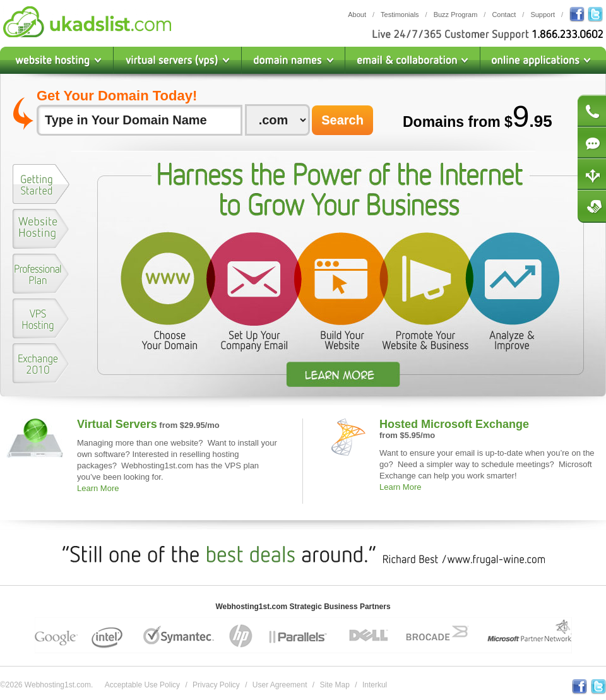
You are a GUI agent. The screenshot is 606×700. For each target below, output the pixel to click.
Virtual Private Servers (178, 60)
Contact (504, 15)
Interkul (375, 685)
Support (543, 15)
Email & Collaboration (413, 60)
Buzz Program (456, 15)
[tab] (41, 187)
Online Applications (543, 60)
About (357, 15)
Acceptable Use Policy (142, 685)
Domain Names (294, 60)
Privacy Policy (216, 685)
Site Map (335, 685)
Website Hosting (57, 60)
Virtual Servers (117, 424)
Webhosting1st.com (87, 22)
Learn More (98, 488)
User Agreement (280, 685)
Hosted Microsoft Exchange (454, 424)
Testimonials (400, 15)
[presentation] (41, 184)
